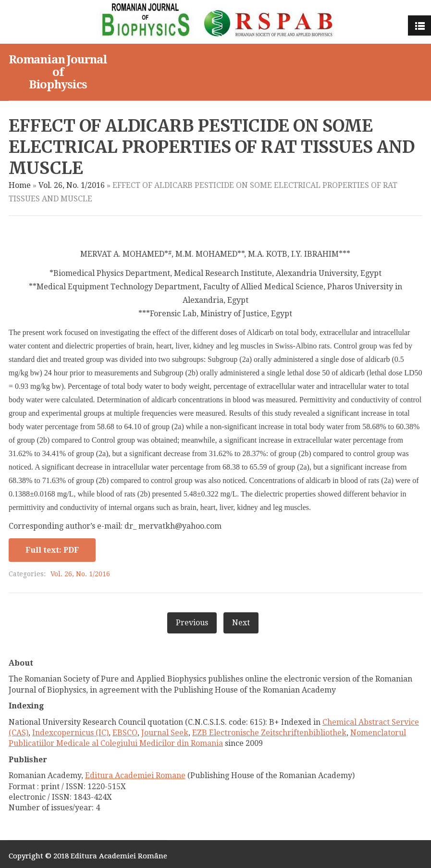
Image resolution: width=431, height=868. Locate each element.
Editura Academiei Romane (135, 775)
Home (20, 185)
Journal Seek (165, 733)
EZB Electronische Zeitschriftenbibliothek (269, 733)
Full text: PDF (52, 550)
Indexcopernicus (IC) (70, 733)
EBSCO (125, 733)
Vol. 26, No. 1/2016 (72, 185)
